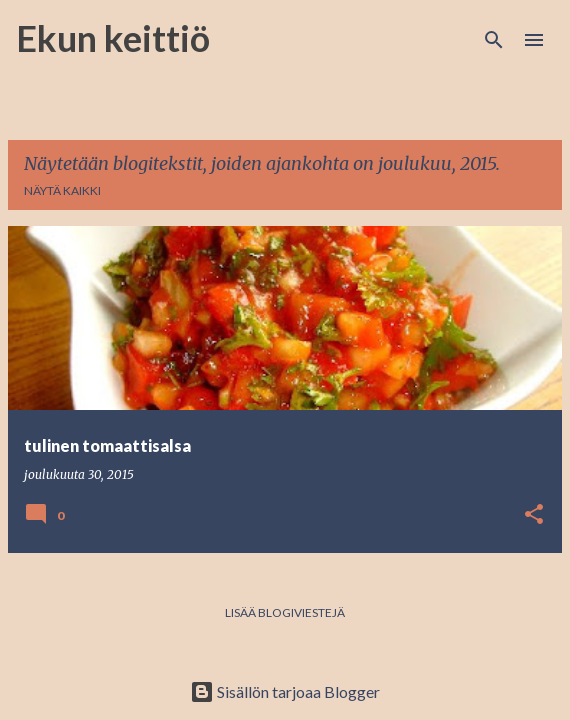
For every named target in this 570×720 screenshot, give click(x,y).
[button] (534, 515)
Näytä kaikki (62, 190)
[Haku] (494, 40)
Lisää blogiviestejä (285, 612)
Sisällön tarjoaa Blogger (285, 691)
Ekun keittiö (113, 38)
